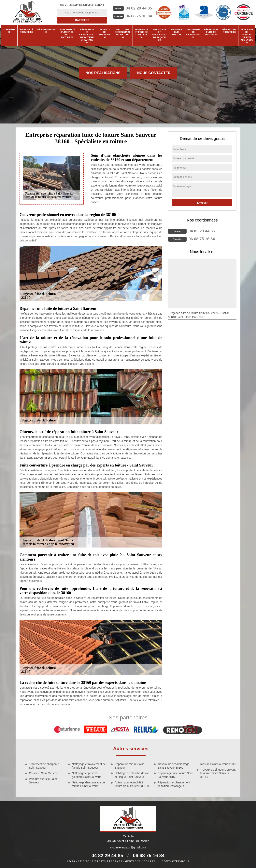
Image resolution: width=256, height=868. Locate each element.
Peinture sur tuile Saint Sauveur (43, 781)
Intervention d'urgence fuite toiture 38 (67, 33)
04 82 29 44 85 (139, 8)
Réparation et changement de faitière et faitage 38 (87, 36)
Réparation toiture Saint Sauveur (129, 766)
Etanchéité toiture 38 (26, 31)
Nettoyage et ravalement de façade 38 (159, 35)
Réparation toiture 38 (229, 31)
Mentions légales (140, 861)
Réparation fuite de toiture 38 (211, 32)
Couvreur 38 (9, 31)
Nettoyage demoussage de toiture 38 (123, 33)
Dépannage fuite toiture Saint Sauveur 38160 (175, 775)
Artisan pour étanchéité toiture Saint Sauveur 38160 (132, 784)
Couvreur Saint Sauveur (44, 773)
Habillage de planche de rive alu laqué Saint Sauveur (132, 775)
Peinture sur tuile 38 (177, 32)
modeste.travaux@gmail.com (128, 847)
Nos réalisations (103, 73)
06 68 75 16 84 (139, 16)
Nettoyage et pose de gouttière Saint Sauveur (86, 775)
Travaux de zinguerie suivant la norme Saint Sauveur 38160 (218, 773)
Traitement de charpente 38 (193, 33)
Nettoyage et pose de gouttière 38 (141, 33)
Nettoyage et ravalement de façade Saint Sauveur (89, 766)
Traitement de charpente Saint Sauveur (44, 766)
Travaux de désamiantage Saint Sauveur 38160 (173, 766)
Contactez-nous (176, 861)
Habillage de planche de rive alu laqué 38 (247, 36)
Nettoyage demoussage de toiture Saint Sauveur (88, 784)
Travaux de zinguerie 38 (105, 33)
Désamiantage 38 (46, 31)
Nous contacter (154, 73)
